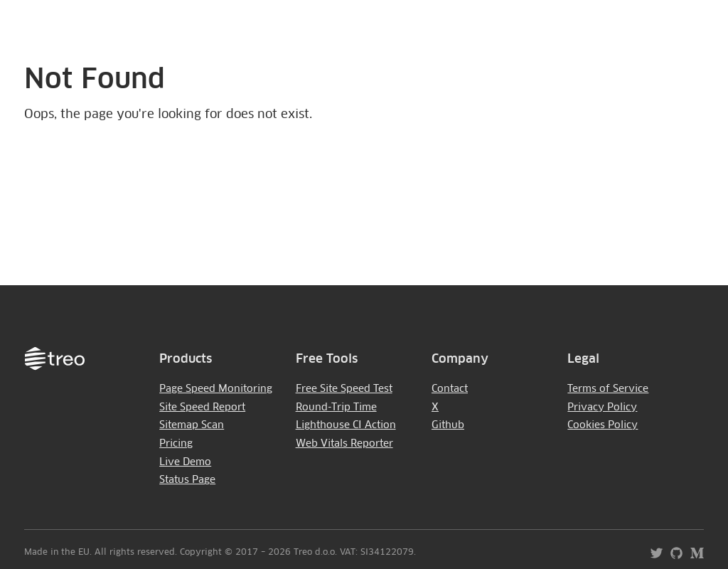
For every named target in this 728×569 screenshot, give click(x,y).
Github (448, 425)
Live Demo (185, 462)
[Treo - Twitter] (653, 558)
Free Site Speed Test (344, 389)
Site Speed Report (202, 408)
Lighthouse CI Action (346, 425)
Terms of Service (608, 389)
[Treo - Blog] (694, 558)
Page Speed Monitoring (216, 389)
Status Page (187, 480)
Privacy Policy (602, 408)
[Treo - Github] (674, 558)
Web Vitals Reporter (344, 444)
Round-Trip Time (336, 408)
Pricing (176, 444)
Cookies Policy (603, 425)
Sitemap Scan (192, 425)
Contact (450, 389)
